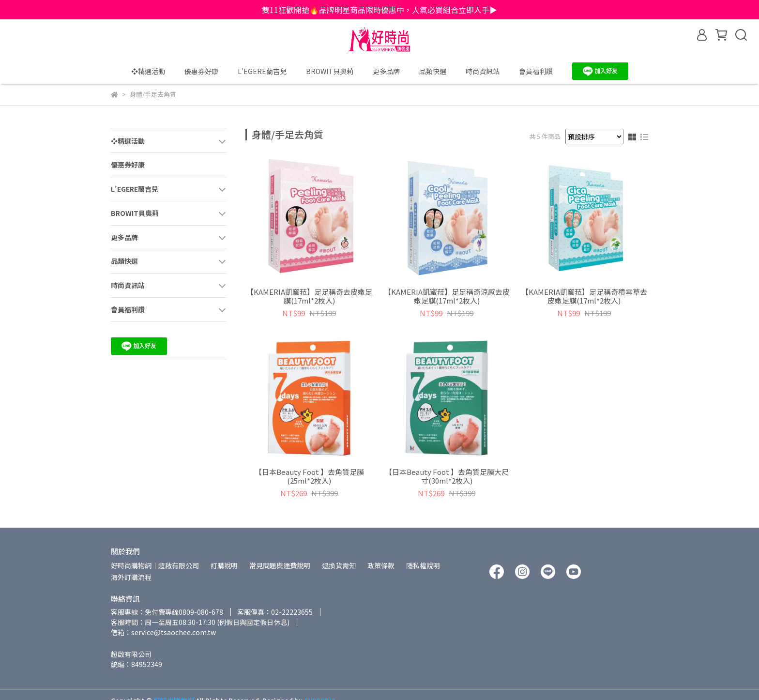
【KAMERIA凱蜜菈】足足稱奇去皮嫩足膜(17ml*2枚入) (309, 296)
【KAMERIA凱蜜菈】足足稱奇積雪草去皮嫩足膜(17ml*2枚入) (584, 296)
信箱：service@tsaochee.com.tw (163, 632)
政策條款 (381, 565)
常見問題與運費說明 (280, 565)
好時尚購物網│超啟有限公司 (155, 565)
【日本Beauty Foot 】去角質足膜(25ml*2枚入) (309, 476)
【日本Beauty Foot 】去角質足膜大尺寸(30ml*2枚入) (447, 476)
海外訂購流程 (131, 577)
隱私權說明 (423, 565)
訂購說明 (224, 565)
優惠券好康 (201, 71)
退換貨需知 (339, 565)
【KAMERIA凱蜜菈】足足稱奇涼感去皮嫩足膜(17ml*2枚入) (447, 296)
